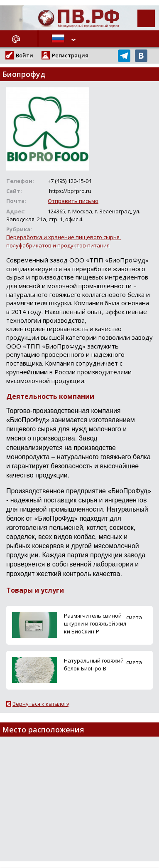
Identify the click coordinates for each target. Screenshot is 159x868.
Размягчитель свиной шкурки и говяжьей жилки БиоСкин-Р (95, 623)
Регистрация (70, 55)
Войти (24, 55)
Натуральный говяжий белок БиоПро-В (94, 664)
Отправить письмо (73, 201)
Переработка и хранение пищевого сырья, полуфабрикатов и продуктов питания (64, 241)
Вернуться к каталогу (41, 704)
